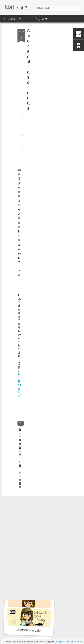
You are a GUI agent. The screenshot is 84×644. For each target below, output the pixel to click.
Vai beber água (30, 567)
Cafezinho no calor (29, 630)
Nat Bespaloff (19, 378)
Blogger (60, 642)
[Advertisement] (45, 51)
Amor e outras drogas (28, 61)
